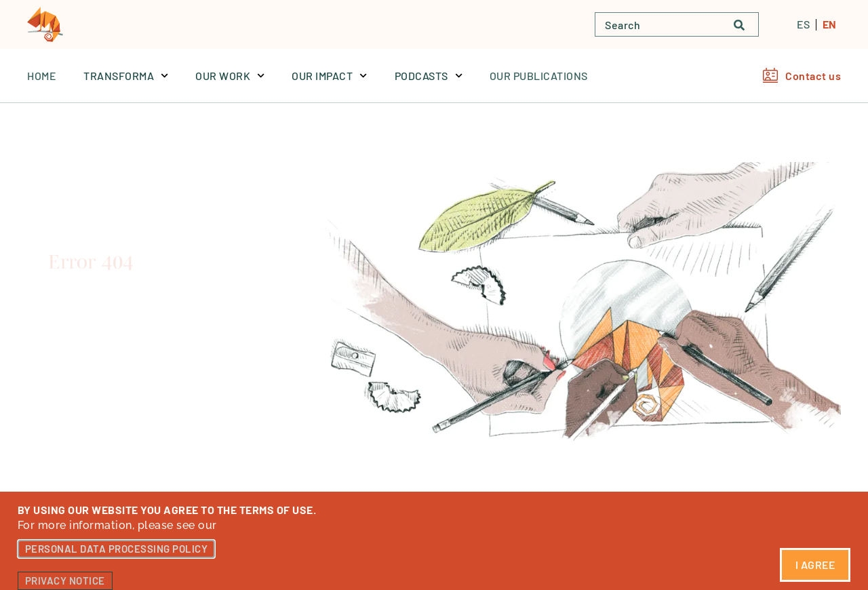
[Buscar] (746, 24)
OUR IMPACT (329, 76)
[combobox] (658, 24)
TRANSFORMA (126, 76)
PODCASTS (429, 76)
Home (42, 76)
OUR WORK (230, 76)
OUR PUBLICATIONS (539, 76)
